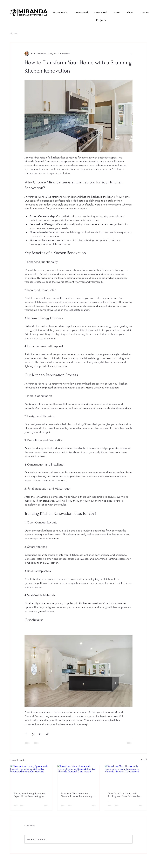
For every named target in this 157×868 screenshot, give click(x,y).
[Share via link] (47, 734)
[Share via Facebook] (26, 734)
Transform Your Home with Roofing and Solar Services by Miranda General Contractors (124, 795)
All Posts (14, 33)
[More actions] (131, 54)
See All (144, 759)
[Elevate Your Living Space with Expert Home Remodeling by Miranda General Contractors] (31, 777)
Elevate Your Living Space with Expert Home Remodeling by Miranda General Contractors (30, 795)
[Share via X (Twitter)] (33, 734)
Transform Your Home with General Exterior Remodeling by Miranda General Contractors (78, 795)
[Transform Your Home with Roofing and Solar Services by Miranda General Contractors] (126, 777)
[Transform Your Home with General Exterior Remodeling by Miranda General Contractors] (79, 777)
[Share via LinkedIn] (40, 734)
